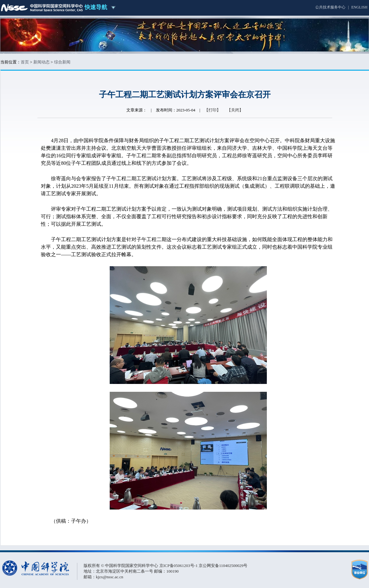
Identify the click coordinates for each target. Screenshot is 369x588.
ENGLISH (359, 7)
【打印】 (212, 110)
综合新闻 (62, 62)
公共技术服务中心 (330, 7)
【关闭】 (235, 110)
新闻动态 (41, 62)
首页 (25, 62)
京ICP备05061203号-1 (179, 566)
